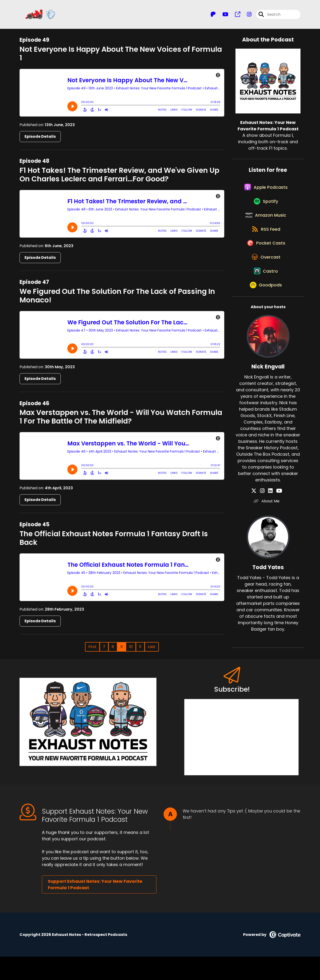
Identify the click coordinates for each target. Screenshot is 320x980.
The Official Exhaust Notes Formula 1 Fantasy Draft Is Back (114, 540)
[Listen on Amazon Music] (266, 226)
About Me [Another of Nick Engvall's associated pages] (268, 528)
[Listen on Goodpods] (266, 311)
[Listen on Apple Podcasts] (266, 192)
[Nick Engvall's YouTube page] (277, 518)
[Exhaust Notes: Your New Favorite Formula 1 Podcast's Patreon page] (213, 16)
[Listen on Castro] (266, 294)
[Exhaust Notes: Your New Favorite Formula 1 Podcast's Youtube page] (222, 16)
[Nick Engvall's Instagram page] (265, 518)
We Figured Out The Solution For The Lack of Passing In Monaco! (117, 298)
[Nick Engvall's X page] (259, 518)
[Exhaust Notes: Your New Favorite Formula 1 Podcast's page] (235, 16)
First (92, 649)
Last (152, 649)
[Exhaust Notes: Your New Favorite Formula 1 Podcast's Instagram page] (246, 16)
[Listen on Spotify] (266, 209)
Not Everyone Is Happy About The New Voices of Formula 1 (121, 56)
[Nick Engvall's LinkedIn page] (270, 518)
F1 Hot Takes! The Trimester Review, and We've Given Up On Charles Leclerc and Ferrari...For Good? (119, 177)
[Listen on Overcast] (266, 277)
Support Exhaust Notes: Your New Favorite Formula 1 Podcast (95, 908)
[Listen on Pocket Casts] (266, 260)
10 (131, 649)
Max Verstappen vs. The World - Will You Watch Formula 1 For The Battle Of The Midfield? (121, 419)
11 (140, 649)
